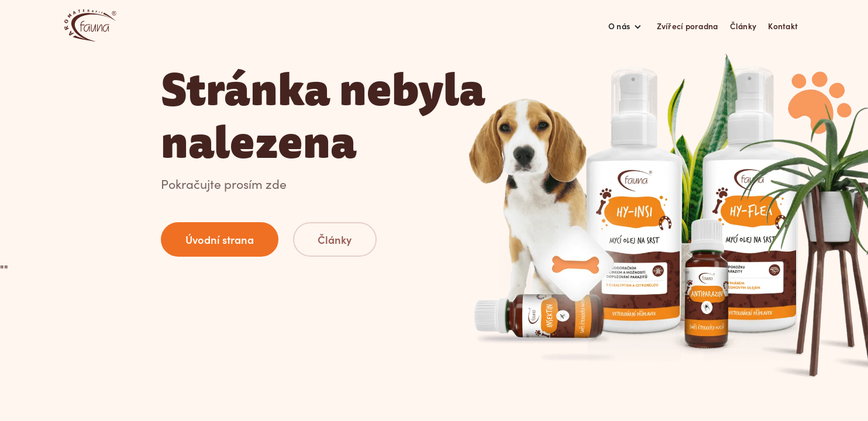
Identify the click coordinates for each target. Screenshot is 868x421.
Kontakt (783, 26)
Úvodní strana (220, 239)
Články (743, 26)
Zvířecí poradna (688, 26)
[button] (625, 26)
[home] (90, 26)
